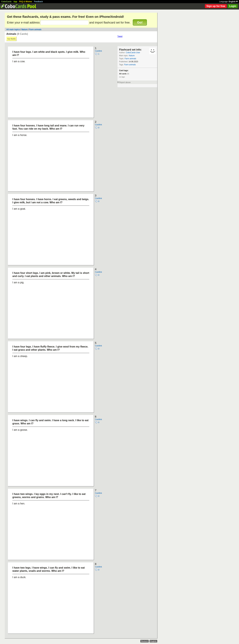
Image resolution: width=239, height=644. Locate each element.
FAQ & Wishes (26, 2)
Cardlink (98, 51)
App (15, 2)
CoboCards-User (133, 53)
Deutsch (144, 641)
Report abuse (125, 82)
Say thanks (11, 39)
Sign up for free (216, 6)
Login (233, 6)
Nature (24, 30)
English (233, 2)
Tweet (120, 36)
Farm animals (35, 30)
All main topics (13, 30)
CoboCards (6, 2)
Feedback (38, 2)
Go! (140, 22)
